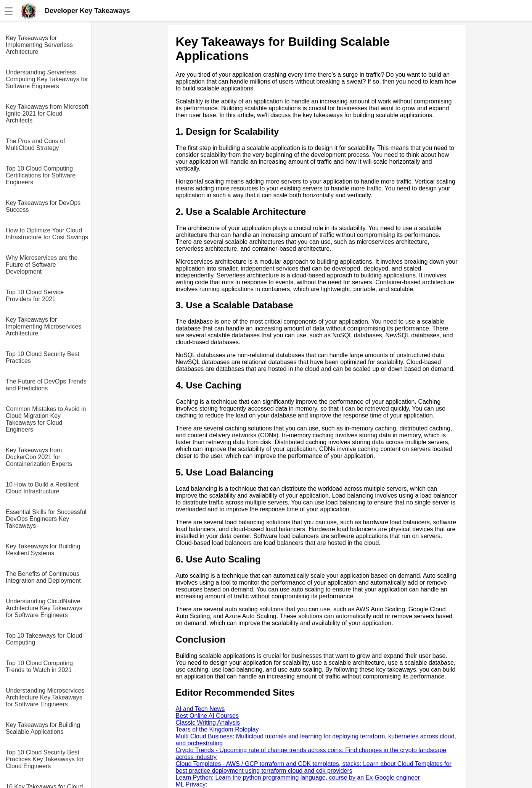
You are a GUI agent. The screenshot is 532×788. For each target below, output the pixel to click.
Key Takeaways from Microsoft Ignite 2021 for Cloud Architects (47, 114)
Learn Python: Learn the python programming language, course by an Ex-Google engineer (298, 778)
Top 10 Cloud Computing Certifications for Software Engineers (41, 175)
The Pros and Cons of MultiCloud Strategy (35, 144)
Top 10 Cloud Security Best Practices (43, 357)
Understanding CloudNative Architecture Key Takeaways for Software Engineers (44, 608)
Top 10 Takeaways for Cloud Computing (44, 639)
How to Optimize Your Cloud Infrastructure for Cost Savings (47, 234)
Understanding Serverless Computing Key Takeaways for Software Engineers (47, 79)
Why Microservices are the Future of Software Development (42, 265)
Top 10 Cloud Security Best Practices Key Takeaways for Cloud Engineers (45, 759)
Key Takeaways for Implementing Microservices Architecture (43, 326)
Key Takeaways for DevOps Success (43, 206)
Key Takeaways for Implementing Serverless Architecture (39, 45)
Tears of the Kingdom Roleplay (217, 729)
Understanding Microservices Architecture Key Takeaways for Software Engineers (45, 697)
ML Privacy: (192, 784)
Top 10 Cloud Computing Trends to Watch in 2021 (39, 666)
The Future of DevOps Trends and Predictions (46, 385)
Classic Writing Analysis (208, 723)
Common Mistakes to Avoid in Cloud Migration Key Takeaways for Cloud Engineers (46, 419)
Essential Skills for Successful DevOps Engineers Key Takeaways (46, 519)
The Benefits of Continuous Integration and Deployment (43, 577)
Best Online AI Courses (207, 716)
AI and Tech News (200, 709)
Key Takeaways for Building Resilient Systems (43, 550)
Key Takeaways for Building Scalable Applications (43, 728)
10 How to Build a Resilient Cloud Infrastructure (42, 488)
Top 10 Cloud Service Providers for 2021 (35, 296)
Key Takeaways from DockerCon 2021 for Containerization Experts (39, 457)
